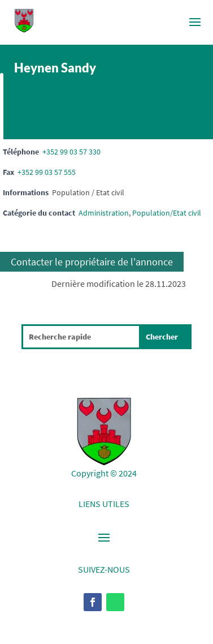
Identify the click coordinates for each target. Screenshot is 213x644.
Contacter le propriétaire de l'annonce (92, 262)
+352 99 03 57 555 (47, 172)
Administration (104, 213)
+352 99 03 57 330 (71, 152)
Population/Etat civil (167, 213)
